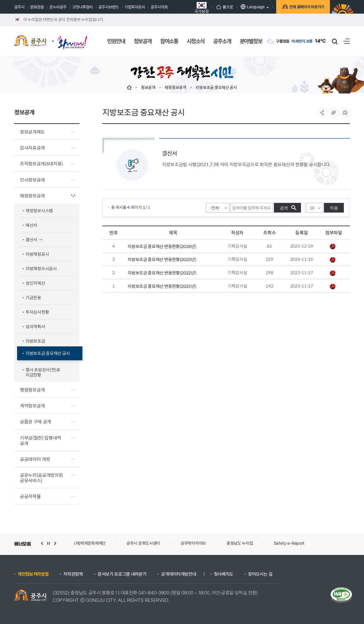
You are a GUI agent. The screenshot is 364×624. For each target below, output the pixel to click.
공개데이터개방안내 (179, 574)
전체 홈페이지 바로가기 (306, 8)
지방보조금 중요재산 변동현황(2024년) (162, 246)
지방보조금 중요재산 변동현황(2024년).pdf (333, 246)
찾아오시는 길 (260, 574)
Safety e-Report (289, 543)
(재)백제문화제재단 (90, 543)
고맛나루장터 (82, 7)
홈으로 (225, 7)
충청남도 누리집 (240, 543)
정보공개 (148, 87)
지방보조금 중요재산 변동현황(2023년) (162, 259)
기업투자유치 (135, 7)
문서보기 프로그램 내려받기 (122, 574)
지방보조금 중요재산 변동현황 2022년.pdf (333, 273)
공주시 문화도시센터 (143, 543)
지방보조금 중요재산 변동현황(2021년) (162, 286)
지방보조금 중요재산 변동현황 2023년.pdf (333, 260)
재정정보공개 (175, 87)
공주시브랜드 (109, 7)
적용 (334, 208)
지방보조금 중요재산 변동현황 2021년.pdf (333, 286)
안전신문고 (334, 543)
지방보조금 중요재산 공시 (216, 87)
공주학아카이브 (193, 543)
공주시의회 (159, 7)
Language (253, 7)
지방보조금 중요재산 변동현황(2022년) (162, 273)
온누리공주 (58, 7)
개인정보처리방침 (33, 574)
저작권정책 (73, 574)
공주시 (19, 7)
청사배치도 (224, 574)
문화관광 (37, 7)
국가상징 (202, 8)
